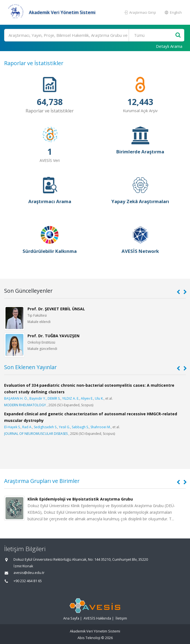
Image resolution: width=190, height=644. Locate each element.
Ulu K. (99, 398)
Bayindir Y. (38, 398)
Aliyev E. (87, 398)
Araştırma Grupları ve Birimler (42, 481)
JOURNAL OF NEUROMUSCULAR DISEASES (36, 434)
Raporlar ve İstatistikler (34, 63)
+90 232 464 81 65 (28, 581)
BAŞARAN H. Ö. (16, 398)
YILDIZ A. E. (71, 398)
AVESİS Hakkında (97, 618)
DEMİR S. (54, 398)
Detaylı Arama (169, 46)
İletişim (121, 618)
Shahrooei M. (101, 427)
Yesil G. (64, 427)
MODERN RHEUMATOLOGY (25, 405)
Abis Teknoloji (89, 638)
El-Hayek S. (12, 427)
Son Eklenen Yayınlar (30, 367)
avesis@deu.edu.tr (29, 573)
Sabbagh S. (80, 427)
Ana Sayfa (71, 618)
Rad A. (27, 427)
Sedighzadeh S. (46, 427)
